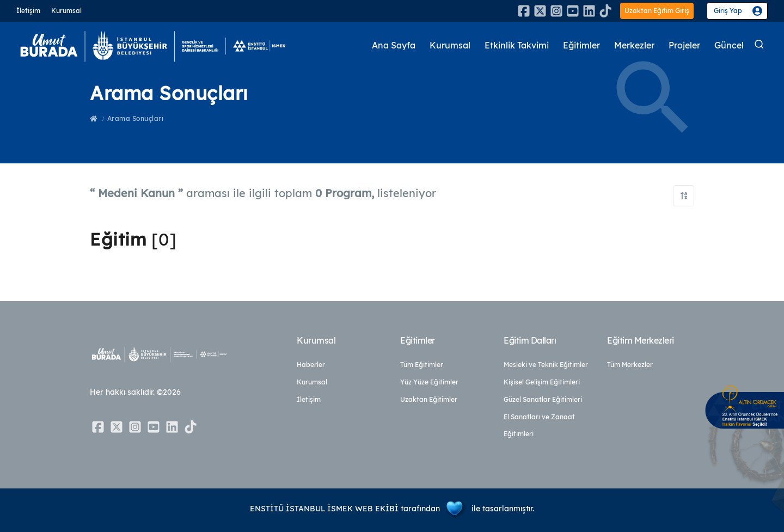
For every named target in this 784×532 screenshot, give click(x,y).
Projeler (682, 45)
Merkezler (628, 45)
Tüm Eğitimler (422, 365)
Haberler (311, 365)
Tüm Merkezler (630, 365)
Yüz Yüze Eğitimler (429, 382)
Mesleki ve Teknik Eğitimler (546, 365)
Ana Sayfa (371, 45)
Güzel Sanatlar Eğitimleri (543, 399)
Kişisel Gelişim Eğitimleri (542, 382)
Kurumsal (66, 11)
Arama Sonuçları (136, 118)
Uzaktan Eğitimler (429, 399)
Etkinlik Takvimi (501, 45)
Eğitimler (571, 45)
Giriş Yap (728, 11)
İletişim (28, 11)
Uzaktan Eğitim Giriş (657, 11)
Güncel (728, 45)
